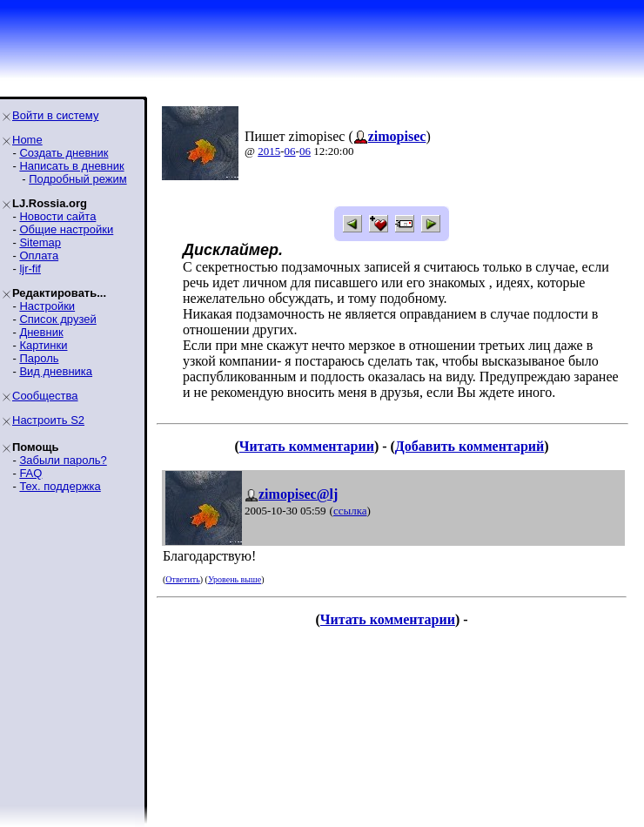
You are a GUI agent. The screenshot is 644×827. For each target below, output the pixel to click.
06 (290, 151)
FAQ (30, 473)
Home (27, 140)
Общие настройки (66, 229)
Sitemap (40, 242)
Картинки (43, 345)
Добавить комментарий (470, 446)
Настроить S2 (48, 420)
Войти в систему (55, 115)
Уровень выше (235, 579)
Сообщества (45, 396)
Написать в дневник (71, 166)
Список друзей (57, 319)
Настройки (47, 306)
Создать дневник (64, 153)
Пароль (39, 358)
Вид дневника (56, 371)
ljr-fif (30, 269)
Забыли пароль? (63, 460)
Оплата (39, 255)
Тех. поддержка (60, 486)
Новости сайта (57, 216)
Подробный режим (77, 179)
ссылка (350, 511)
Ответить (182, 579)
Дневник (41, 332)
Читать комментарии (307, 446)
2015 (269, 151)
